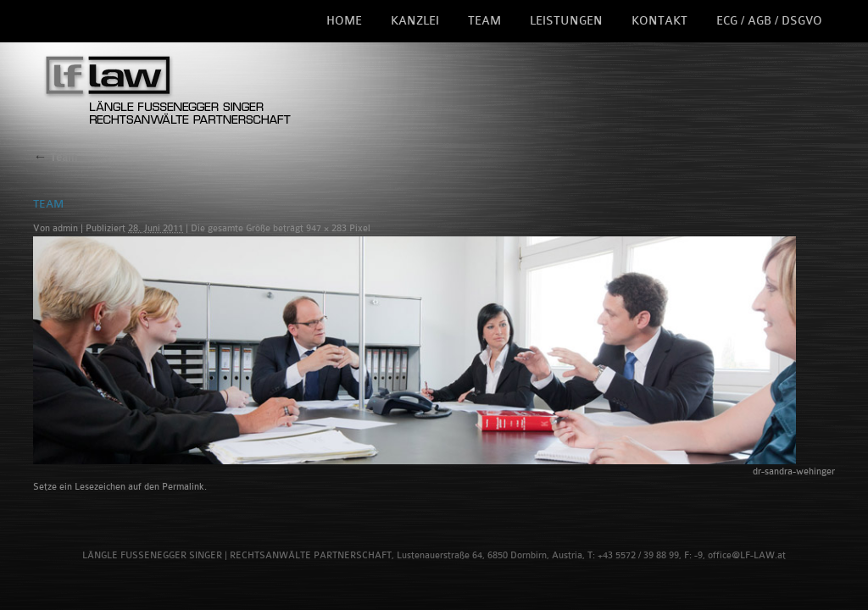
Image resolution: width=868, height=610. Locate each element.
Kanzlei (415, 21)
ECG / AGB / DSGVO (769, 21)
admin (65, 228)
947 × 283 (326, 228)
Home (344, 21)
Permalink (183, 487)
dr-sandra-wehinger (794, 471)
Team (484, 21)
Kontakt (659, 21)
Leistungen (566, 21)
